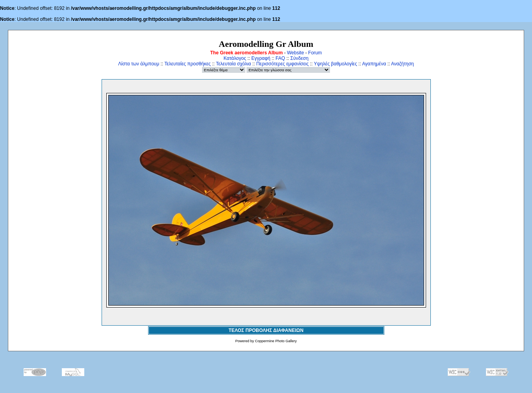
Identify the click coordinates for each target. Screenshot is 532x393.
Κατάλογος (235, 58)
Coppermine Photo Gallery (276, 341)
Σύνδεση (299, 58)
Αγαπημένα (374, 64)
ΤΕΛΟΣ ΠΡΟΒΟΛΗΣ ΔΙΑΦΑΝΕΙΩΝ (266, 330)
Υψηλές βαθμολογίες (336, 64)
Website (296, 53)
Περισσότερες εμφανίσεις (283, 64)
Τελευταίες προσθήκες (187, 64)
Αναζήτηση (402, 64)
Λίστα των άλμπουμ (139, 64)
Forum (315, 53)
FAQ (280, 58)
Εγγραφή (261, 58)
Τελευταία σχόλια (233, 64)
